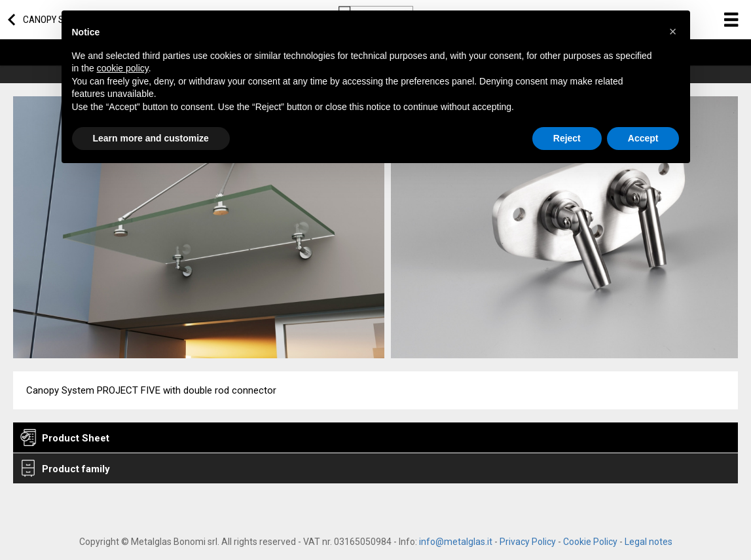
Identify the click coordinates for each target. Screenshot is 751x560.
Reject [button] (567, 138)
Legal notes (649, 542)
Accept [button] (643, 138)
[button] (673, 31)
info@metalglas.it (456, 542)
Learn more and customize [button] (151, 138)
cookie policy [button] (123, 68)
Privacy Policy (528, 542)
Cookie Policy (590, 542)
